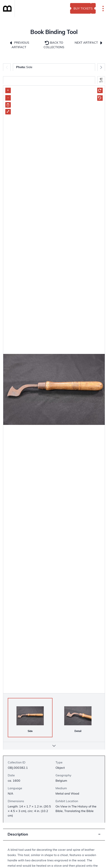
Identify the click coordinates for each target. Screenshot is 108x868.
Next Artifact (89, 43)
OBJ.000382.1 (18, 768)
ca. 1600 (14, 781)
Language (15, 788)
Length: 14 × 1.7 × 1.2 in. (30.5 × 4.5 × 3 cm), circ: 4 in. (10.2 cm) (29, 811)
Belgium (61, 781)
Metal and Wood (67, 794)
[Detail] (78, 716)
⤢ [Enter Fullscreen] (8, 112)
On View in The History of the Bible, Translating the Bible (76, 809)
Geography (63, 776)
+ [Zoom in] (8, 90)
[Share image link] (8, 105)
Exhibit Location (67, 801)
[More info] (54, 746)
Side (24, 67)
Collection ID (17, 763)
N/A (11, 794)
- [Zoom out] (8, 98)
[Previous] (7, 67)
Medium (61, 788)
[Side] (30, 716)
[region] (54, 406)
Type (59, 763)
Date (11, 776)
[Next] (101, 67)
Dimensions (16, 801)
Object (60, 768)
